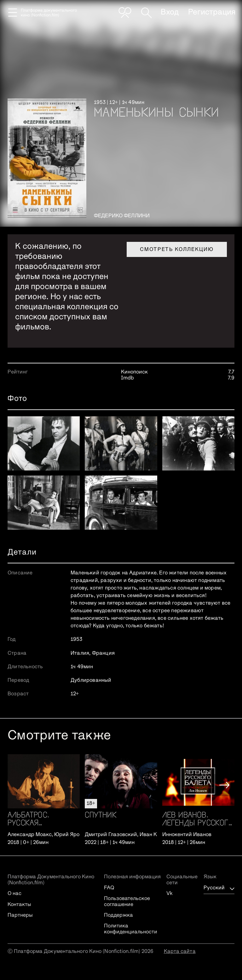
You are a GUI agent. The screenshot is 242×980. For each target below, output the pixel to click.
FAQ (109, 888)
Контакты (19, 905)
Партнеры (20, 915)
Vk (170, 894)
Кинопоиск (134, 372)
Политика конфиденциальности (131, 929)
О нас (14, 894)
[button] (224, 785)
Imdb (127, 378)
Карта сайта (180, 952)
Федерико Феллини (122, 216)
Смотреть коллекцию (177, 250)
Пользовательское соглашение (127, 902)
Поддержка (118, 915)
